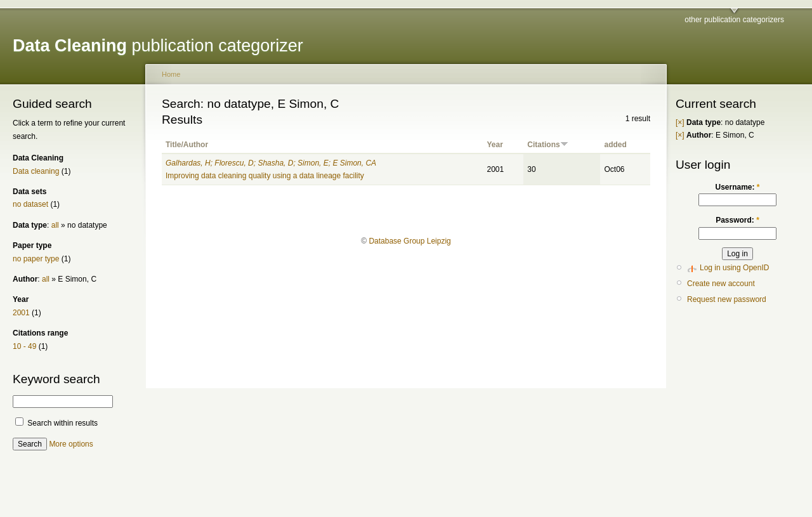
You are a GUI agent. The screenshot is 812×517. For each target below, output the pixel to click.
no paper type (36, 259)
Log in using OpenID (734, 268)
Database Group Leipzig (409, 241)
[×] (680, 122)
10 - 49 (24, 346)
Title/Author (187, 145)
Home (171, 74)
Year (494, 145)
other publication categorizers (734, 20)
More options (71, 444)
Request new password (727, 299)
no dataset (30, 204)
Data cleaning (36, 171)
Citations (547, 145)
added (615, 145)
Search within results (56, 423)
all (55, 225)
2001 (21, 313)
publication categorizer (158, 46)
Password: (737, 220)
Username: (737, 187)
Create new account (721, 284)
